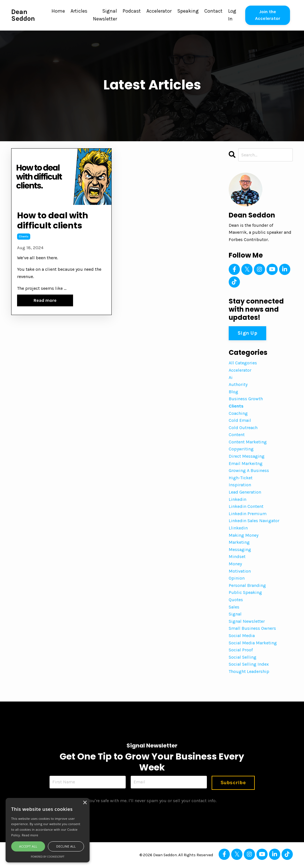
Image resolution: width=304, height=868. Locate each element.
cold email (240, 420)
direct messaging (247, 456)
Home (58, 11)
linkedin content (246, 506)
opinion (237, 578)
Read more (45, 301)
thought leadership (249, 671)
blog (233, 392)
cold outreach (243, 428)
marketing (239, 542)
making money (244, 535)
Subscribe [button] (233, 783)
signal (235, 614)
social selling (243, 657)
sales (234, 607)
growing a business (249, 470)
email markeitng (246, 463)
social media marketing (253, 643)
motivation (240, 571)
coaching (238, 413)
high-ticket (241, 478)
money (235, 564)
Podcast (132, 11)
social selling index (249, 664)
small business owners (252, 628)
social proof (241, 650)
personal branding (247, 585)
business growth (246, 399)
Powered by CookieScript (48, 857)
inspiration (240, 485)
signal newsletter (247, 621)
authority (238, 384)
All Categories (243, 363)
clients (24, 238)
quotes (236, 600)
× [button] (85, 803)
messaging (240, 549)
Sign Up (247, 333)
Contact (213, 11)
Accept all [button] (28, 846)
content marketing (248, 442)
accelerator (240, 370)
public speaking (245, 592)
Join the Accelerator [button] (268, 15)
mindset (237, 556)
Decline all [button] (66, 846)
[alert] (48, 830)
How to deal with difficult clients (55, 221)
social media (242, 636)
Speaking (188, 11)
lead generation (245, 492)
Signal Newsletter (105, 15)
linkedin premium (248, 514)
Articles (79, 11)
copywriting (241, 449)
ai (231, 377)
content (237, 435)
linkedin (238, 499)
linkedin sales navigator (254, 521)
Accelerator (159, 11)
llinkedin (238, 528)
